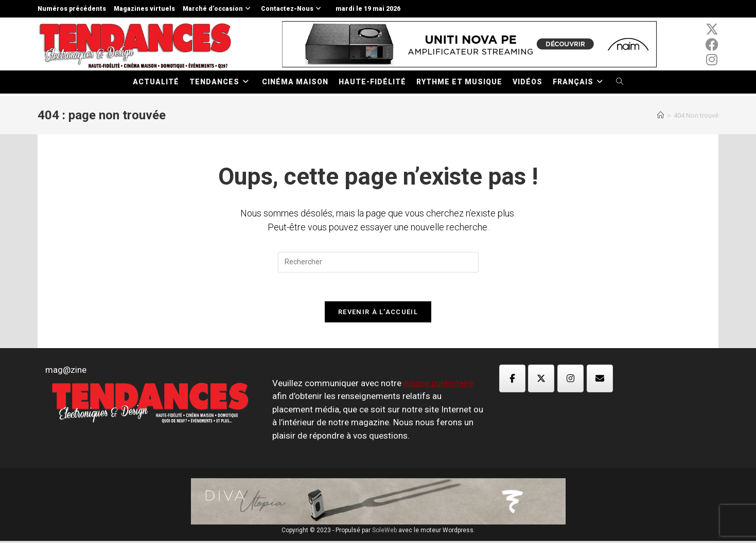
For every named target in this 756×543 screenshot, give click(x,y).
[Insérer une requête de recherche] (378, 262)
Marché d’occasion (218, 9)
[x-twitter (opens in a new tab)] (712, 29)
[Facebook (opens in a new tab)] (712, 45)
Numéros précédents (72, 9)
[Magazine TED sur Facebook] (512, 380)
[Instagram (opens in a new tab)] (712, 60)
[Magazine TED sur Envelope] (600, 380)
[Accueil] (661, 115)
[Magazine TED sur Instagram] (570, 380)
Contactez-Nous (292, 9)
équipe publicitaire (438, 385)
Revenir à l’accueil (378, 314)
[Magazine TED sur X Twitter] (541, 380)
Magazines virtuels (144, 9)
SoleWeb (384, 532)
